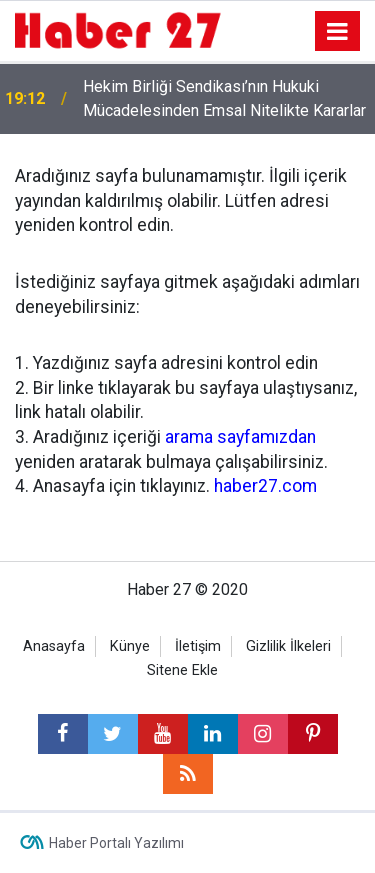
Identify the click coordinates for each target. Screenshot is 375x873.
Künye (130, 646)
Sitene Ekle (182, 670)
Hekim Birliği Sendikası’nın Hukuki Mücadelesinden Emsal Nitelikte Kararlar (224, 98)
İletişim (198, 646)
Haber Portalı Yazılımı (116, 843)
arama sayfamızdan (240, 437)
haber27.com (265, 486)
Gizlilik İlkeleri (288, 646)
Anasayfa (54, 646)
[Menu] (338, 32)
